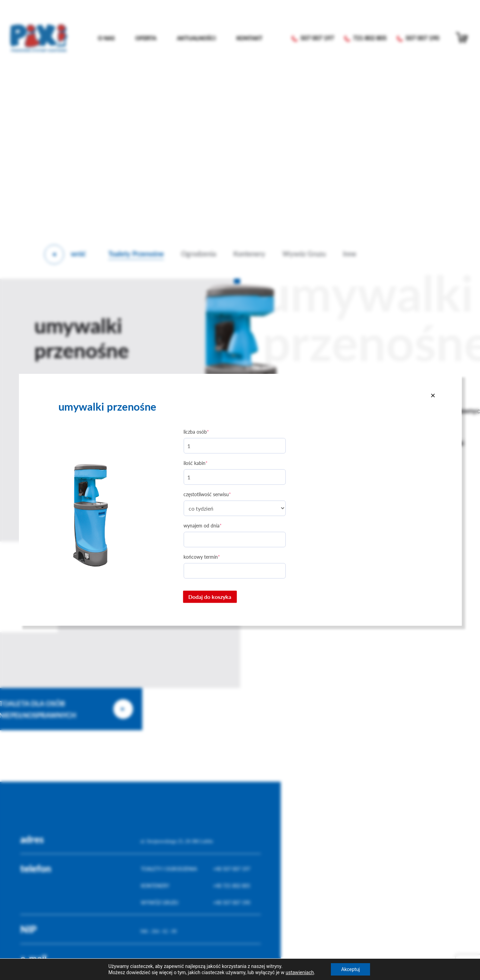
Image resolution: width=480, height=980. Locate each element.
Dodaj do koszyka (210, 597)
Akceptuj (350, 969)
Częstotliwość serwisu (207, 494)
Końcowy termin (202, 557)
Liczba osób (196, 432)
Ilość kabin (196, 463)
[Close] (433, 395)
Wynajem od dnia (203, 526)
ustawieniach (300, 972)
